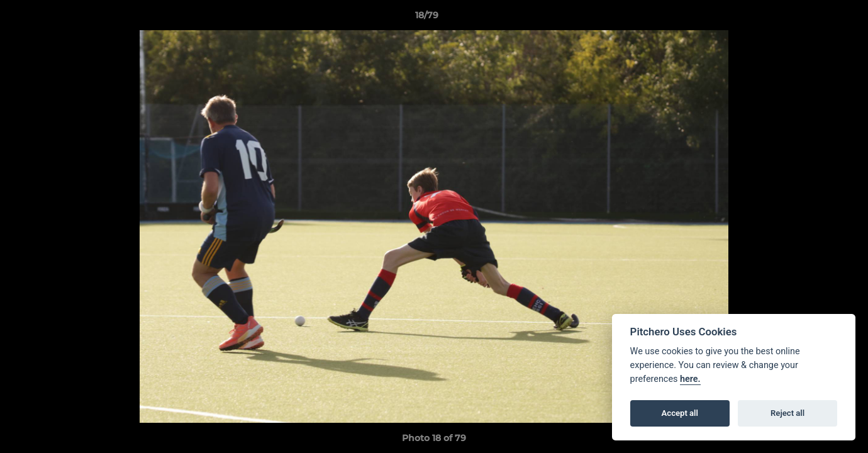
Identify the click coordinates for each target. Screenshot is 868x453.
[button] (815, 18)
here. (690, 379)
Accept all (680, 413)
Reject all (787, 413)
